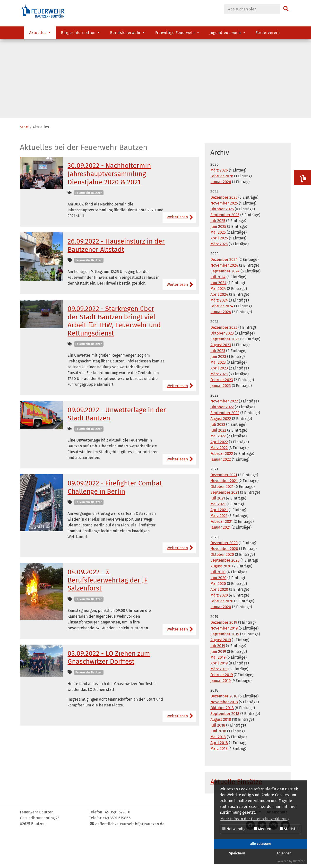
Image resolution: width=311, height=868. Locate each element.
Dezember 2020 (224, 576)
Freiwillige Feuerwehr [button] (176, 35)
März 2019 (219, 702)
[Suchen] (286, 9)
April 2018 (219, 776)
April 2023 (219, 401)
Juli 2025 (218, 254)
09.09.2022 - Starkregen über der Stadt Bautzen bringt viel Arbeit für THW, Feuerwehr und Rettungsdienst (114, 354)
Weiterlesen (177, 250)
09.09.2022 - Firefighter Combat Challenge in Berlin (115, 520)
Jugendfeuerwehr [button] (226, 35)
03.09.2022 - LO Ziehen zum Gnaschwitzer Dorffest (109, 691)
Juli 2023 (218, 384)
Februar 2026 (222, 209)
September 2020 (225, 593)
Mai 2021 (218, 537)
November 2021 (224, 514)
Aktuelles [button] (38, 35)
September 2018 (225, 747)
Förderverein (268, 35)
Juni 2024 (218, 316)
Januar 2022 (221, 492)
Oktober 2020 (222, 587)
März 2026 (219, 203)
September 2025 (225, 248)
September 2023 (225, 372)
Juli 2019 (218, 679)
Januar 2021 (220, 560)
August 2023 (221, 378)
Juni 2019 (218, 684)
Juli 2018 (218, 758)
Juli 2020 (218, 605)
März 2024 (219, 333)
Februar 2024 (222, 339)
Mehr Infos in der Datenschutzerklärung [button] (255, 819)
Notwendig (234, 829)
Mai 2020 (218, 617)
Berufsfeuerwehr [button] (126, 35)
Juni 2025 (218, 259)
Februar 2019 (222, 708)
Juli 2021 (218, 531)
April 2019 (219, 696)
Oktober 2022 (222, 440)
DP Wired (299, 861)
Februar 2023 (222, 413)
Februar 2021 (222, 554)
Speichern (237, 853)
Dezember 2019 (224, 655)
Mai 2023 (218, 395)
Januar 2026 (221, 215)
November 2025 (224, 236)
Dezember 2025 (224, 230)
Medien (263, 829)
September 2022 (225, 446)
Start (24, 160)
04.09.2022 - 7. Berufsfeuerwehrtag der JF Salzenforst (108, 613)
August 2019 (221, 673)
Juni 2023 (218, 389)
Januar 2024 (221, 345)
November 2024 (224, 298)
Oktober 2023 (222, 366)
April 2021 (219, 543)
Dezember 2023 (224, 360)
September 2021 (225, 525)
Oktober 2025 (222, 242)
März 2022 (219, 481)
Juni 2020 (218, 611)
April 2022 (219, 475)
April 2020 (219, 622)
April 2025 (219, 271)
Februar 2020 (222, 634)
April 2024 (219, 327)
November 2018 (224, 735)
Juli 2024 (218, 310)
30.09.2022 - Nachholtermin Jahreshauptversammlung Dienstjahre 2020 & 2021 (109, 207)
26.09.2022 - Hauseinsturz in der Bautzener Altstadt (116, 278)
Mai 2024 (218, 322)
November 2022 (224, 434)
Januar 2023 (221, 419)
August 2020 (221, 599)
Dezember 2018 (224, 729)
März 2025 (219, 277)
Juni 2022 (218, 463)
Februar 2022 (222, 487)
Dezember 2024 (224, 292)
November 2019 (224, 661)
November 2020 (224, 582)
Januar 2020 (221, 640)
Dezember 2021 (224, 508)
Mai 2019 (218, 690)
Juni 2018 (218, 764)
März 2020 (219, 628)
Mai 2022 (218, 469)
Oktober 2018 (222, 741)
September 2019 (225, 667)
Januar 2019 (220, 714)
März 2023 (219, 407)
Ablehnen (284, 853)
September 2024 (225, 304)
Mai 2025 (218, 265)
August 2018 (221, 752)
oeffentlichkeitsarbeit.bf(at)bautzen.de (130, 857)
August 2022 (221, 452)
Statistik (289, 829)
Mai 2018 (218, 770)
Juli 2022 (218, 457)
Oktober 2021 (222, 520)
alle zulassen (260, 844)
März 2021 (219, 549)
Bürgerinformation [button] (79, 35)
